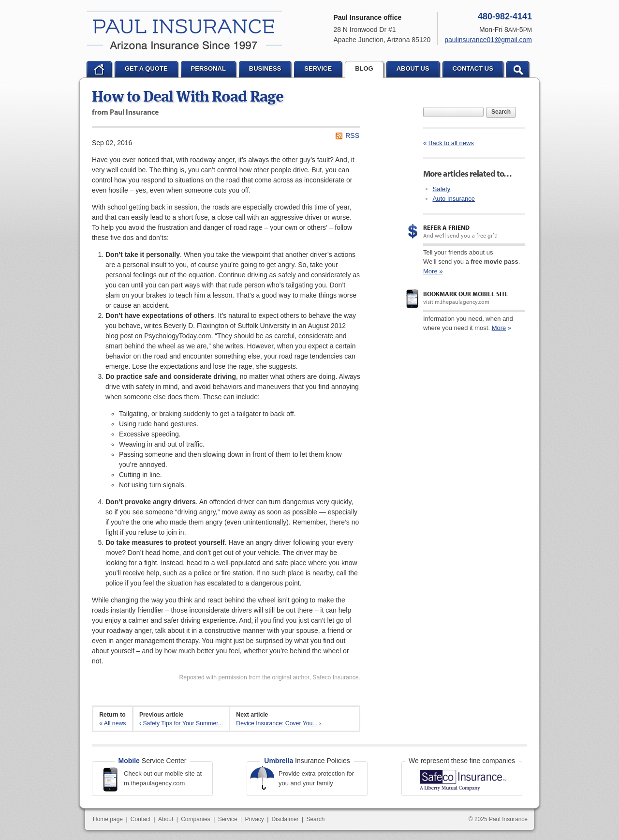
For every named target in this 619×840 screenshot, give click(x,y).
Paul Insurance (184, 30)
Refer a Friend (446, 227)
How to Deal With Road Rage (188, 98)
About (166, 819)
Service (228, 819)
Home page (108, 819)
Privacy (254, 819)
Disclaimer (285, 819)
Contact (140, 819)
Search (501, 112)
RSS (352, 135)
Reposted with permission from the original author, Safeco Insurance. (270, 677)
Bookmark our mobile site (466, 294)
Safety (442, 189)
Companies (196, 819)
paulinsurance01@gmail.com (488, 40)
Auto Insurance (454, 199)
